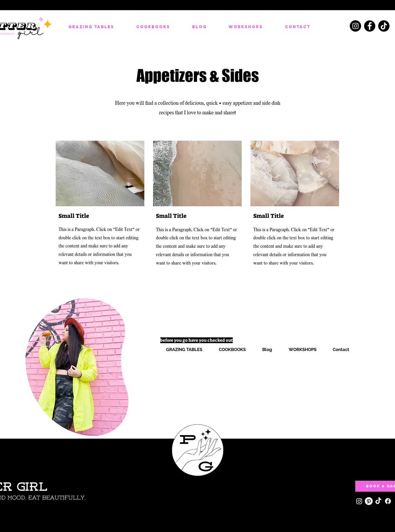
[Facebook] (370, 26)
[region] (77, 367)
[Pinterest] (369, 501)
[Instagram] (355, 26)
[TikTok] (384, 26)
